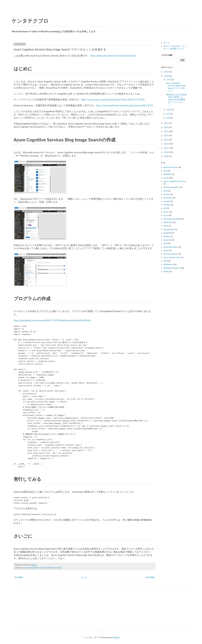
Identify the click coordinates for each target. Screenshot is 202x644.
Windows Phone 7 (172, 268)
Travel (166, 250)
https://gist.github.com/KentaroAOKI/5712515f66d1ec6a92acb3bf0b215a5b (52, 320)
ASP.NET (167, 174)
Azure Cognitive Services (36, 568)
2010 (167, 152)
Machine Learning (54, 568)
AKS (165, 171)
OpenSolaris (169, 229)
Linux (166, 215)
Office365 (168, 222)
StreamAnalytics (171, 247)
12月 (169, 79)
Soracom (167, 240)
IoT (165, 208)
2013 (167, 140)
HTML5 (167, 205)
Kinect (166, 212)
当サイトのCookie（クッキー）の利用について (175, 47)
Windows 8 (169, 264)
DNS (166, 191)
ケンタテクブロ (30, 21)
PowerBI (167, 233)
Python (167, 236)
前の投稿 (150, 577)
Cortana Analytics (171, 187)
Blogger (116, 637)
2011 (167, 148)
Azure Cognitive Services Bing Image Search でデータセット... (176, 87)
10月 (169, 109)
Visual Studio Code (172, 257)
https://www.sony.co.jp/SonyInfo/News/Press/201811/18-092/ (113, 100)
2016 (167, 127)
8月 (168, 114)
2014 (167, 135)
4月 (168, 118)
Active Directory (171, 167)
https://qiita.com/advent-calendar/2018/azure (113, 56)
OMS (166, 226)
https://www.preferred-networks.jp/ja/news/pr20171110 (125, 105)
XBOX (166, 271)
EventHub (168, 198)
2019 (167, 72)
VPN (166, 261)
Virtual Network (171, 254)
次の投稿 (18, 577)
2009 (167, 156)
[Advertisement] (180, 316)
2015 (167, 131)
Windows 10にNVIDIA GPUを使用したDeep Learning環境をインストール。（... (176, 99)
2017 (167, 123)
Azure (23, 568)
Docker (167, 194)
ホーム (84, 577)
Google (167, 201)
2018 (167, 76)
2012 (167, 144)
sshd (166, 243)
